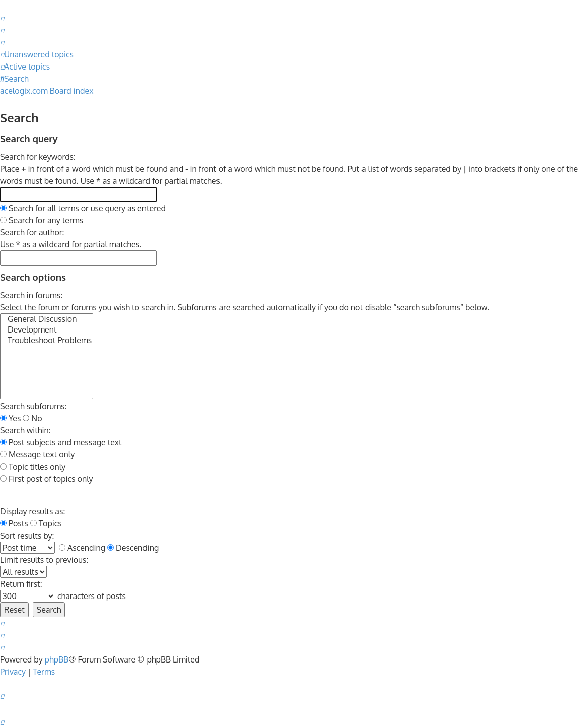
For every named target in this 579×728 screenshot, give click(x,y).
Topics (46, 523)
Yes (10, 418)
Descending (133, 548)
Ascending (82, 548)
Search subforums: (33, 406)
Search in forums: (31, 295)
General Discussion (47, 319)
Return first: (21, 584)
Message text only (37, 454)
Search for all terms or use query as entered (83, 208)
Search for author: (32, 232)
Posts (14, 523)
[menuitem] (2, 18)
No (32, 418)
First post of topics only (47, 479)
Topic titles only (33, 467)
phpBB (57, 659)
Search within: (25, 430)
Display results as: (32, 511)
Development (47, 330)
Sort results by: (27, 536)
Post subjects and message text (61, 442)
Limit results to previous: (44, 560)
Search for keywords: (38, 157)
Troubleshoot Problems (47, 340)
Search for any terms (42, 220)
